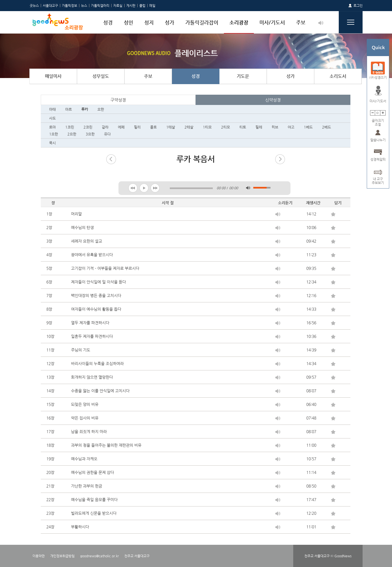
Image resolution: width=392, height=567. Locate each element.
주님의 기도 (81, 350)
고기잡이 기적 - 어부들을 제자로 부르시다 (105, 268)
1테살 (171, 127)
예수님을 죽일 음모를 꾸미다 (94, 500)
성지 (149, 22)
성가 (170, 22)
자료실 (118, 6)
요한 (101, 109)
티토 (243, 127)
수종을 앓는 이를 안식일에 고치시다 (100, 391)
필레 (259, 127)
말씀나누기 (378, 140)
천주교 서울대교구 (137, 556)
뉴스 (84, 6)
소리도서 (338, 76)
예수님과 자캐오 (84, 459)
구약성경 (118, 100)
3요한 (90, 134)
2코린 (88, 127)
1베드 (308, 127)
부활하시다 (80, 527)
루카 (85, 109)
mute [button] (248, 188)
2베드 (327, 127)
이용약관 (39, 556)
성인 (128, 22)
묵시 (52, 143)
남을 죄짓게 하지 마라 (89, 431)
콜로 (153, 127)
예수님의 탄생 (82, 227)
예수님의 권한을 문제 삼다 (93, 472)
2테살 (189, 127)
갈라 (105, 127)
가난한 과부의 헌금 (87, 486)
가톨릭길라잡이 (202, 22)
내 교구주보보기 (378, 179)
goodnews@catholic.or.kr (99, 556)
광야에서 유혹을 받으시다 (92, 255)
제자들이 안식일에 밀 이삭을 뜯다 (98, 282)
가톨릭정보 (69, 6)
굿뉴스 (34, 6)
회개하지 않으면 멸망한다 (92, 377)
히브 (275, 127)
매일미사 (53, 76)
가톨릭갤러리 (100, 6)
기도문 (243, 76)
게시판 (131, 6)
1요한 (54, 134)
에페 (121, 127)
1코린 (70, 127)
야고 (291, 127)
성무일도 (101, 76)
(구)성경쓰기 (378, 77)
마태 (52, 109)
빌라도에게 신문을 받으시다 (94, 513)
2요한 (72, 134)
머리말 (76, 214)
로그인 (358, 6)
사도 (52, 118)
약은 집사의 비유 (85, 418)
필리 (137, 127)
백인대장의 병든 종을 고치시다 (96, 295)
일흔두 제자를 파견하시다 (92, 336)
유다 (107, 134)
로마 (52, 127)
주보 (301, 22)
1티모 (207, 127)
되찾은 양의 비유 (85, 404)
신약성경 (273, 100)
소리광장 (239, 22)
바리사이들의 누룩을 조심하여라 (97, 363)
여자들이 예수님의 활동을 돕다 (96, 309)
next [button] (155, 188)
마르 (69, 109)
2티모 (226, 127)
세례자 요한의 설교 (87, 241)
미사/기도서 (272, 22)
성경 (108, 22)
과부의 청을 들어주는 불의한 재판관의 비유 (106, 445)
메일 (152, 6)
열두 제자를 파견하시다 (90, 323)
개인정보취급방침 (62, 556)
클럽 (142, 6)
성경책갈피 (378, 159)
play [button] (144, 188)
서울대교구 (50, 6)
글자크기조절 (378, 121)
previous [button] (133, 188)
